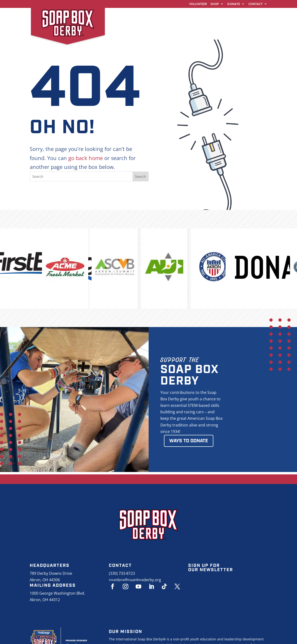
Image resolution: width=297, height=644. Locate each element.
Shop (215, 4)
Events (116, 24)
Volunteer (198, 4)
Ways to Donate (189, 441)
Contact (255, 4)
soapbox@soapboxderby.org (135, 580)
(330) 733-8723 (122, 573)
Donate (234, 4)
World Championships (133, 16)
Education (238, 16)
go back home (86, 158)
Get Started (179, 16)
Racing (209, 16)
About (140, 24)
